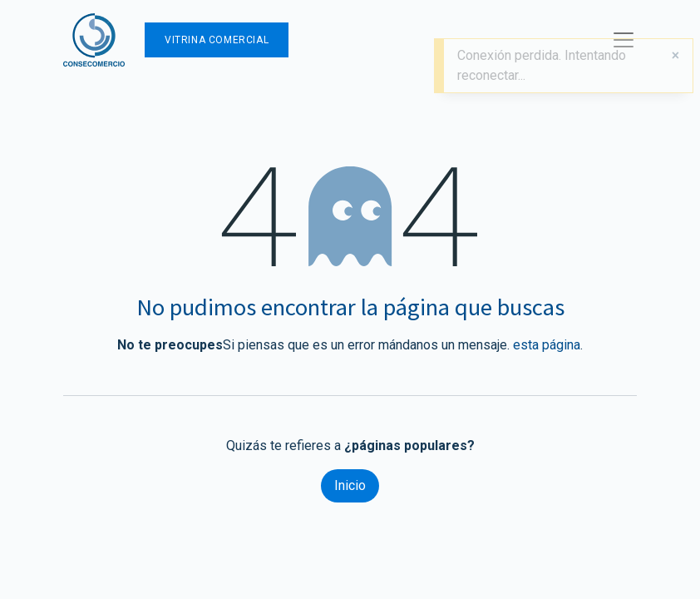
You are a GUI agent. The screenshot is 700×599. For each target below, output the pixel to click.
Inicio (350, 485)
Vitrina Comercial (217, 40)
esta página (547, 345)
